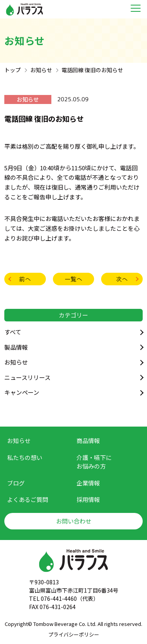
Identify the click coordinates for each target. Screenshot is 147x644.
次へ (122, 279)
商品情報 (88, 441)
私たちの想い (25, 457)
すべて (13, 332)
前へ (25, 279)
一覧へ (73, 279)
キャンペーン (22, 392)
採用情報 (88, 499)
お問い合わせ (74, 521)
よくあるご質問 (28, 499)
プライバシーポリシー (74, 634)
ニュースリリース (27, 377)
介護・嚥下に (94, 462)
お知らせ (16, 362)
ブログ (16, 483)
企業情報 (88, 483)
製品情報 (16, 347)
